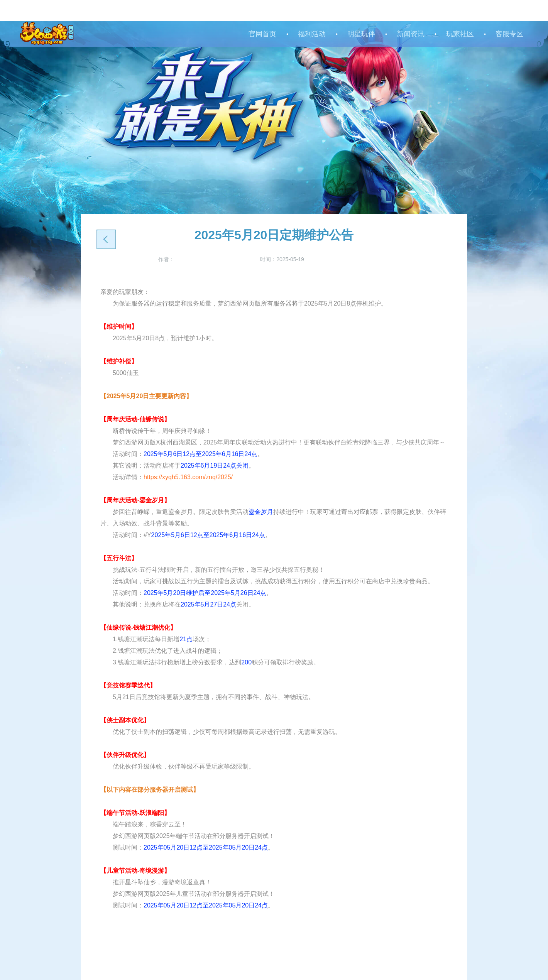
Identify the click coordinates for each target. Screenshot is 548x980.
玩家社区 (460, 34)
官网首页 (262, 34)
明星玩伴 (361, 34)
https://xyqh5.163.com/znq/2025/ (188, 477)
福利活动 (312, 34)
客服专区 (509, 34)
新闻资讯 (411, 34)
